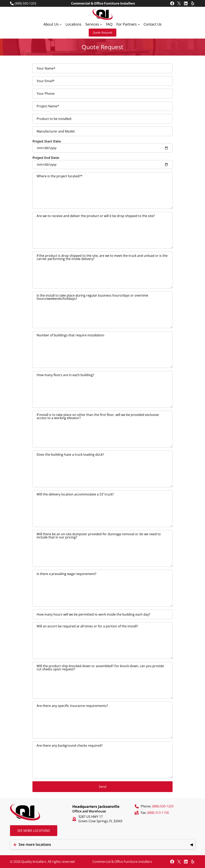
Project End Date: (102, 162)
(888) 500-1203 (25, 3)
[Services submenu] (101, 24)
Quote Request (103, 32)
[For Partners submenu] (139, 24)
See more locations (34, 831)
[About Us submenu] (61, 24)
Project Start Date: (102, 146)
